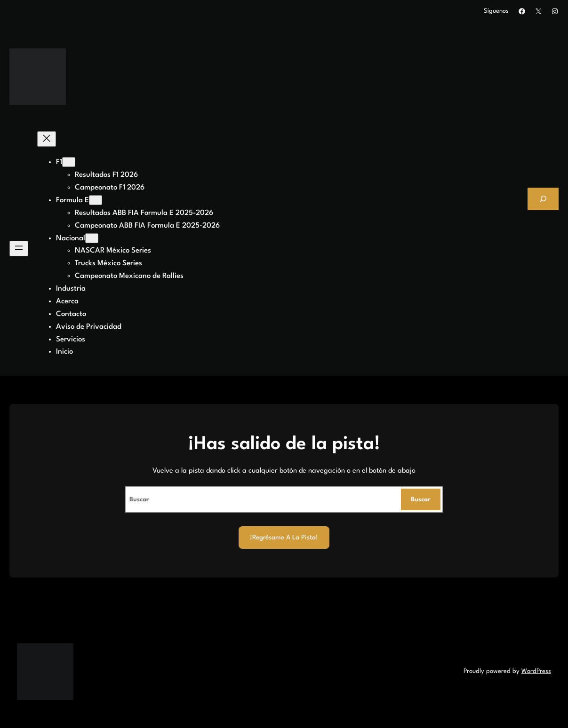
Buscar (421, 500)
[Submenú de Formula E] (96, 200)
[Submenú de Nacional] (92, 238)
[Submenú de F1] (69, 162)
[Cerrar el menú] (47, 139)
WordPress (536, 671)
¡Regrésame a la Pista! (284, 538)
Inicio (64, 352)
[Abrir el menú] (19, 249)
